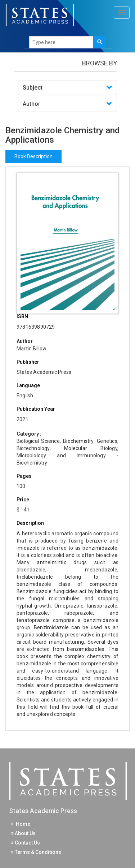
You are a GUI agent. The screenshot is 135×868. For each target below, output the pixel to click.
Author (31, 104)
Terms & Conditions (36, 852)
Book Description (33, 156)
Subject (33, 88)
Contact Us (25, 843)
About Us (23, 833)
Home (21, 824)
